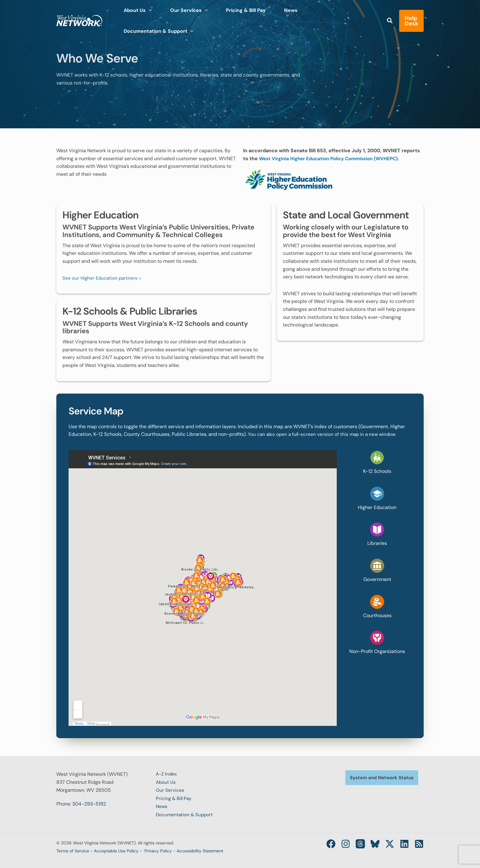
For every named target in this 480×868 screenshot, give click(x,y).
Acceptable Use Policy (116, 849)
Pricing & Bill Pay (175, 798)
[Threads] (353, 842)
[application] (146, 15)
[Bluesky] (369, 842)
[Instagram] (336, 842)
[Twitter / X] (386, 842)
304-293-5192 (89, 804)
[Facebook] (320, 842)
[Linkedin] (403, 842)
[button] (374, 16)
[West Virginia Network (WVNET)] (79, 15)
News (162, 805)
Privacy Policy (158, 849)
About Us (166, 782)
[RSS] (419, 842)
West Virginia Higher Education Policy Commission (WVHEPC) (333, 159)
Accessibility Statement (200, 849)
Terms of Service (73, 849)
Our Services (170, 790)
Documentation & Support (185, 813)
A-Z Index (167, 774)
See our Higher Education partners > (103, 278)
